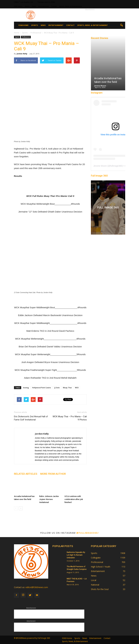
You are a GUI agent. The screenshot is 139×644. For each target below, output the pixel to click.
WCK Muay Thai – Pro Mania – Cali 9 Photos (70, 418)
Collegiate (96, 558)
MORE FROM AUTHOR (53, 474)
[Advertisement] (90, 15)
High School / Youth (101, 567)
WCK (77, 388)
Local (94, 580)
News (34, 6)
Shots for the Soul (100, 589)
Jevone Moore (100, 86)
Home (17, 33)
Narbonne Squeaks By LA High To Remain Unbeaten (76, 555)
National (95, 585)
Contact (54, 6)
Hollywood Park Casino (42, 388)
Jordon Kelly (22, 54)
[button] (122, 25)
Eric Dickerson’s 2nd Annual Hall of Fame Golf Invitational (31, 418)
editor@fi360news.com (37, 587)
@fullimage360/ (88, 533)
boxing (26, 388)
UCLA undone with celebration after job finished (74, 499)
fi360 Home (18, 6)
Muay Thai (67, 388)
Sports (27, 6)
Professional (26, 37)
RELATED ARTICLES (26, 474)
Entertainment (44, 6)
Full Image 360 (99, 176)
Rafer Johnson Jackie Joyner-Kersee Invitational (49, 499)
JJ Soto (57, 388)
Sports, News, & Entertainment (70, 6)
